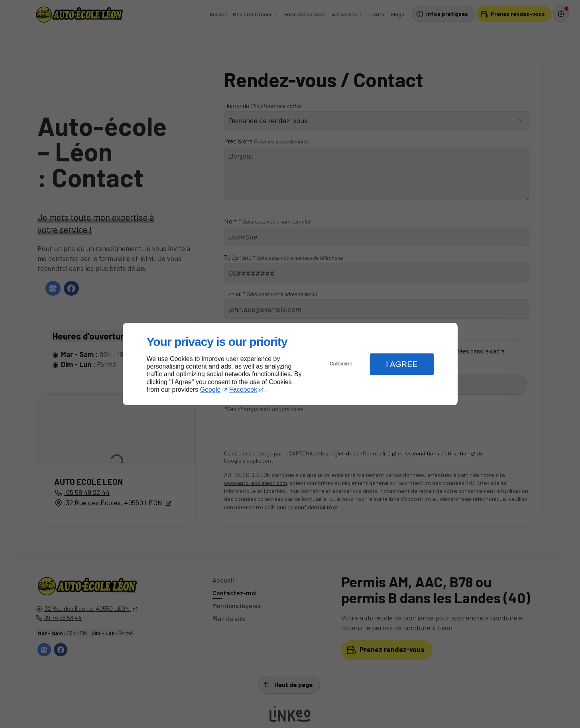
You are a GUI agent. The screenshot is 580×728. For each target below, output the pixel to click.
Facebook (243, 390)
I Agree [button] (402, 364)
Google (210, 390)
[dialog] (290, 364)
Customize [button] (341, 364)
